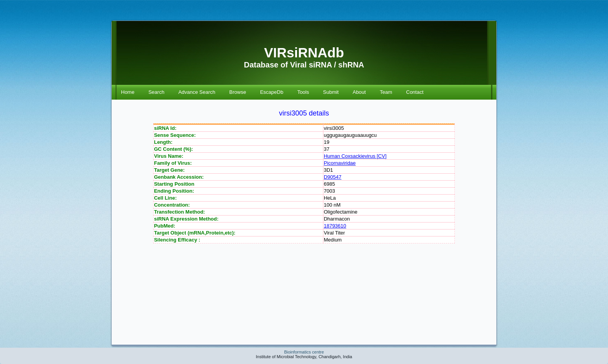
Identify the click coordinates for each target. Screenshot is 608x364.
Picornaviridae (340, 163)
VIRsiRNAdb (304, 53)
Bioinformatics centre (304, 352)
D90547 (333, 177)
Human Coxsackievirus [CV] (355, 156)
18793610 (335, 226)
